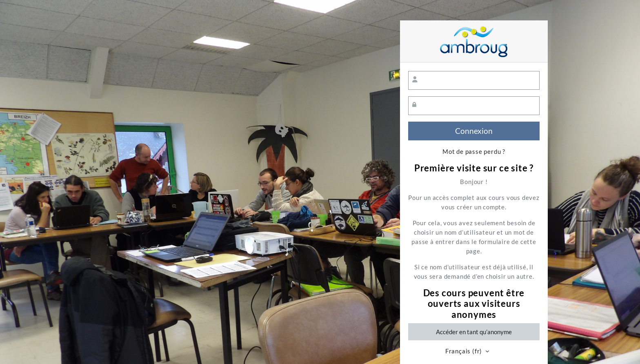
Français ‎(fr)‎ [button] (464, 351)
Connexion (474, 131)
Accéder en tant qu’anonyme (474, 332)
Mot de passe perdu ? (474, 152)
